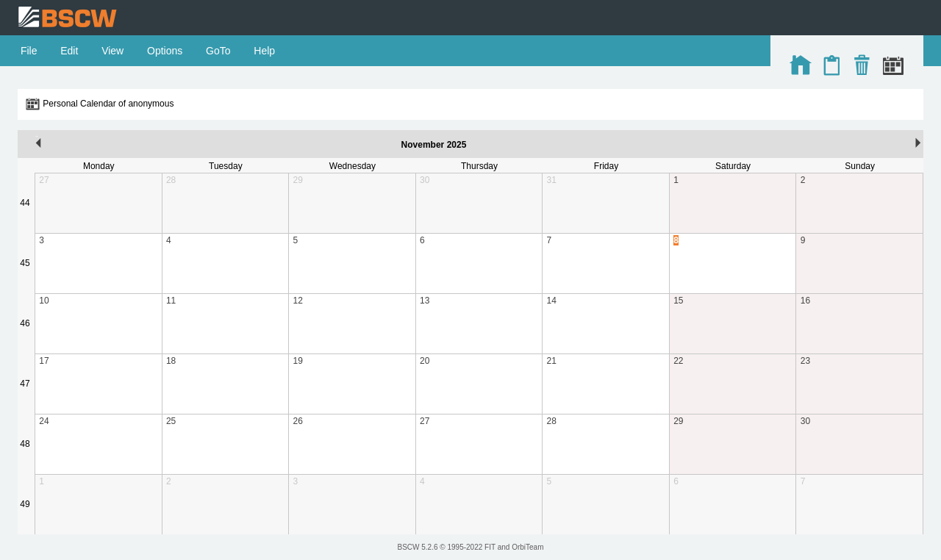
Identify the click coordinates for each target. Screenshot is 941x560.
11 (171, 301)
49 (25, 504)
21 (552, 361)
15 (678, 301)
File (29, 51)
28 (171, 180)
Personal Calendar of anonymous (108, 104)
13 (425, 301)
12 (297, 301)
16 (805, 301)
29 (297, 180)
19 (297, 361)
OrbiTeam (527, 547)
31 (552, 180)
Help (264, 51)
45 (25, 263)
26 (297, 421)
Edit (69, 51)
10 (44, 301)
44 (25, 203)
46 (25, 323)
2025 (457, 145)
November (423, 145)
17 (44, 361)
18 (171, 361)
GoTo (218, 51)
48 (25, 444)
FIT (490, 547)
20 (425, 361)
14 (552, 301)
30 (425, 180)
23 (805, 361)
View (112, 51)
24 (44, 421)
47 (25, 384)
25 (171, 421)
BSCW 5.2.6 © (422, 547)
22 (678, 361)
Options (165, 51)
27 (44, 180)
